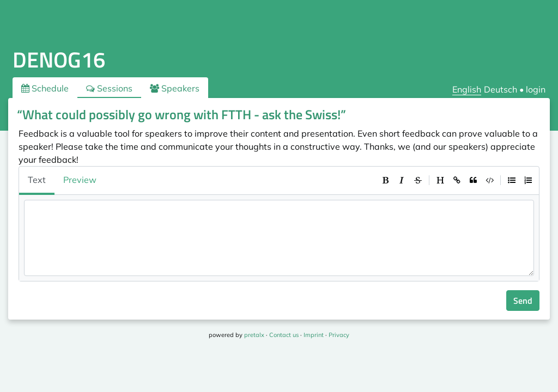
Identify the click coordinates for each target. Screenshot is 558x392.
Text (37, 180)
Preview (80, 180)
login (536, 89)
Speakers (175, 88)
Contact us (284, 335)
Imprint (314, 335)
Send (523, 301)
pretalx (254, 335)
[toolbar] (457, 180)
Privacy (339, 335)
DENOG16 (59, 60)
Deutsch (501, 89)
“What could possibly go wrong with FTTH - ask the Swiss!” (181, 114)
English (467, 89)
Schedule (45, 88)
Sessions (109, 88)
